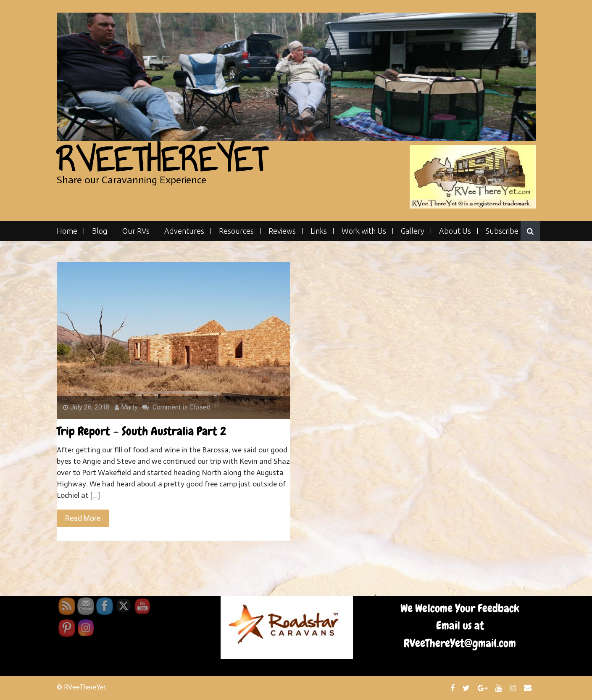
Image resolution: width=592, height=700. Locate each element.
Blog (100, 231)
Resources (236, 231)
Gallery (413, 231)
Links (319, 231)
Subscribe (502, 231)
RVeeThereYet (162, 160)
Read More (83, 518)
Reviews (282, 231)
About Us (455, 231)
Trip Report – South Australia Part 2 (141, 431)
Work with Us (364, 231)
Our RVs (136, 231)
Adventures (184, 231)
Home (67, 231)
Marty (126, 407)
